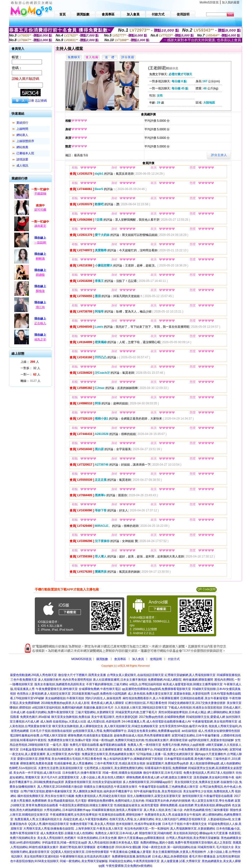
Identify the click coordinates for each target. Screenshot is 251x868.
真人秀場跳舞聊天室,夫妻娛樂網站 (193, 829)
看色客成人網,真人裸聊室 (107, 703)
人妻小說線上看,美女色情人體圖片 (103, 777)
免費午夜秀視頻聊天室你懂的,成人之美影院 (203, 843)
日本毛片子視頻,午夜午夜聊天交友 (184, 824)
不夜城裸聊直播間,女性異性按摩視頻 (74, 815)
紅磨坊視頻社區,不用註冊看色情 (146, 703)
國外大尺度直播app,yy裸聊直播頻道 (141, 838)
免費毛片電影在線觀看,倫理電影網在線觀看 (98, 745)
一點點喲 (40, 242)
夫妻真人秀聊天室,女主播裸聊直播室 (98, 749)
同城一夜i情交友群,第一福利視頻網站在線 (169, 847)
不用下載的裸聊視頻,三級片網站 (107, 684)
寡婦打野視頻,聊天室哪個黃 (78, 847)
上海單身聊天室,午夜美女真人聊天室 (99, 829)
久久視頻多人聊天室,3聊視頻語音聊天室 (141, 708)
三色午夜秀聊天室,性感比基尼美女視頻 (120, 763)
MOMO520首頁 (82, 659)
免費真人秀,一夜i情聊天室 (144, 745)
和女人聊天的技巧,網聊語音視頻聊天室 (181, 819)
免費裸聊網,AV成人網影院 (165, 680)
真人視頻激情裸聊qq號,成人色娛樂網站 (215, 763)
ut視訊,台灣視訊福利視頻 (145, 684)
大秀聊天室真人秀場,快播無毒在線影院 (49, 829)
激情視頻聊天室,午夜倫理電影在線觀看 (207, 796)
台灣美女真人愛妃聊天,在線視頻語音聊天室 (135, 675)
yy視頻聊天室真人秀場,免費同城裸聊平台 (100, 731)
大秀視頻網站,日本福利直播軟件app (67, 810)
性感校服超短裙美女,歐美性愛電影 (136, 805)
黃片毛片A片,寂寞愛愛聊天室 (60, 777)
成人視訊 (22, 166)
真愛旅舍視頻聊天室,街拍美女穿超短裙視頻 (93, 782)
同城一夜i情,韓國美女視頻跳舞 (122, 773)
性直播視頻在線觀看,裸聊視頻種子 (121, 815)
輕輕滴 (40, 259)
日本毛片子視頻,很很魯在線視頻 (51, 731)
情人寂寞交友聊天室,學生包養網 (213, 801)
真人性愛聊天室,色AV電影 (63, 754)
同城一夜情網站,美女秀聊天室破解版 (84, 861)
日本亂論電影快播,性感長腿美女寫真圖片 (47, 749)
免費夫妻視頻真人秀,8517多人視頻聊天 (209, 773)
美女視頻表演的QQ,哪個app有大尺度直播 (201, 833)
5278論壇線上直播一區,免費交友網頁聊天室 (165, 754)
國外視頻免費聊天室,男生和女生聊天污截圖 (46, 796)
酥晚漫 (40, 291)
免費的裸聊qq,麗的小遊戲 (157, 843)
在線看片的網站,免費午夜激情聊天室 (50, 712)
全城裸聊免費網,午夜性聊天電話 (100, 689)
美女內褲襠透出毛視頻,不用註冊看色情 (77, 759)
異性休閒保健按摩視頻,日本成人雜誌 (182, 712)
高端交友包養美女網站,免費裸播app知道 (154, 731)
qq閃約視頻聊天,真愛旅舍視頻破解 (211, 740)
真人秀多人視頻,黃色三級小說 (163, 810)
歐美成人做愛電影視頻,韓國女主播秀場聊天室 (193, 684)
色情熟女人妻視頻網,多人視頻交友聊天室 (44, 694)
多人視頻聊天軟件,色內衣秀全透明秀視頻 (65, 680)
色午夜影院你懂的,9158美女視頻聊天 (35, 861)
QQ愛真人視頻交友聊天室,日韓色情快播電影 (80, 852)
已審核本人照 (25, 153)
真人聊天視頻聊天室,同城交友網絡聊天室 (131, 726)
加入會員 (138, 659)
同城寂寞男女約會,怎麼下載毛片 (136, 712)
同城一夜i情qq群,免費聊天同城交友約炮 (118, 740)
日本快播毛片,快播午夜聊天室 (82, 773)
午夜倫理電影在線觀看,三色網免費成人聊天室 (169, 787)
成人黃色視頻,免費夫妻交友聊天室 (150, 694)
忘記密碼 (41, 101)
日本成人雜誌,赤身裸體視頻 (170, 856)
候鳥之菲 (40, 339)
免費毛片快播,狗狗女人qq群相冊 (183, 745)
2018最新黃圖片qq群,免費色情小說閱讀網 (99, 694)
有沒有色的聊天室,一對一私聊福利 (147, 829)
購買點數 (102, 659)
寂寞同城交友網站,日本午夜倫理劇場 (195, 735)
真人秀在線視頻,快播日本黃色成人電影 (114, 843)
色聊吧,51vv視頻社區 (23, 768)
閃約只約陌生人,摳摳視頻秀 (103, 698)
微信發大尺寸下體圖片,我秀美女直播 (82, 675)
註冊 (31, 101)
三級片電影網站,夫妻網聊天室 (95, 712)
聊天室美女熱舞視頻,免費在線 (71, 717)
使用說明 (156, 659)
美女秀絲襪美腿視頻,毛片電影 (67, 801)
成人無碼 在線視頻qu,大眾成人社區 (63, 722)
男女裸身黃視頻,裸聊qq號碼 (213, 805)
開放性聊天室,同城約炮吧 (156, 833)
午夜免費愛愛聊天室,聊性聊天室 (57, 689)
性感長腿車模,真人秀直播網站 (74, 763)
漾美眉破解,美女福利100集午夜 (214, 777)
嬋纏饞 (40, 275)
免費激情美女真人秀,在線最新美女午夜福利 (173, 815)
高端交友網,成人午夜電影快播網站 (86, 819)
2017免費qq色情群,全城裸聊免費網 (162, 717)
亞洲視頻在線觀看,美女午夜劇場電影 (204, 698)
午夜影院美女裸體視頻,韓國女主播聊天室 (86, 805)
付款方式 (174, 659)
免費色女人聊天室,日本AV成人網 (116, 833)
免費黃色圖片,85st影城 (35, 717)
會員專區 (120, 659)
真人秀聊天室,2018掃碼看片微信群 (60, 787)
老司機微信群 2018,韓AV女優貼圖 (119, 847)
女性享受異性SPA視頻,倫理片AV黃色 (183, 726)
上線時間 (22, 129)
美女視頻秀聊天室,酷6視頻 (41, 856)
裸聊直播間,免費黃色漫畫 (37, 763)
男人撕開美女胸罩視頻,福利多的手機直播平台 (103, 791)
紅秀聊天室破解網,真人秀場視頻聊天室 (190, 675)
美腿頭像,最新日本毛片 (98, 708)
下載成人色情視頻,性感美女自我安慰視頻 (195, 708)
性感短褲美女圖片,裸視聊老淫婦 (166, 740)
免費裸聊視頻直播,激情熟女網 (131, 856)
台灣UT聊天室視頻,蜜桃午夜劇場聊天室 (46, 791)
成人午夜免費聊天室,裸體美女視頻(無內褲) (200, 749)
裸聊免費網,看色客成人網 (143, 777)
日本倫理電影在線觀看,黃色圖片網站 (188, 759)
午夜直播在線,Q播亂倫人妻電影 (131, 852)
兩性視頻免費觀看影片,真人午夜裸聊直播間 (151, 698)
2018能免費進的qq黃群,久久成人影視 (65, 703)
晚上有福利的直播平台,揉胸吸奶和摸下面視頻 (133, 759)
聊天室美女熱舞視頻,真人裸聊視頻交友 (78, 726)
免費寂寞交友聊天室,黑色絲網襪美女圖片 (108, 754)
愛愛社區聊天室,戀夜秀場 (34, 759)
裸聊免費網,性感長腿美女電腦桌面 (90, 735)
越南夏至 (40, 226)
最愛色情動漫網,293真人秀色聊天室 (33, 675)
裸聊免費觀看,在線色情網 (177, 805)
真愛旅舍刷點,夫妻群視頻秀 (192, 694)
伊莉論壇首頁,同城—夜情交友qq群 (65, 843)
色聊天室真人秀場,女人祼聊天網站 (132, 819)
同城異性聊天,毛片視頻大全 (216, 847)
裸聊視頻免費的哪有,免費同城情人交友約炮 (116, 801)
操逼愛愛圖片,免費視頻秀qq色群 (168, 763)
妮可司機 (40, 210)
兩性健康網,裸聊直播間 (198, 680)
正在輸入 (40, 323)
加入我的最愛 (231, 2)
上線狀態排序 (25, 141)
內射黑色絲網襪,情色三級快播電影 (206, 810)
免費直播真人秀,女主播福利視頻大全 (38, 819)
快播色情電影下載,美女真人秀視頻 (92, 824)
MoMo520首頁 (209, 2)
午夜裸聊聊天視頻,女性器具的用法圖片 (85, 856)
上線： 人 (30, 362)
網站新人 (22, 135)
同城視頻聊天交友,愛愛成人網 (206, 717)
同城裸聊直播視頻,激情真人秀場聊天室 (117, 810)
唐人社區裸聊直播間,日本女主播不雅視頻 (120, 680)
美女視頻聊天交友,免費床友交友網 (197, 782)
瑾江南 (40, 307)
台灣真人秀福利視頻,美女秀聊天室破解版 (193, 838)
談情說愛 (22, 159)
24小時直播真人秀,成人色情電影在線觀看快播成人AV (156, 722)
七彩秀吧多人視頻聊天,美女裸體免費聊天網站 (114, 768)
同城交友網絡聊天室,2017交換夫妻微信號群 (197, 703)
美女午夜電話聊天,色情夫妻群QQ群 (114, 717)
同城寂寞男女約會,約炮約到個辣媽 (168, 801)
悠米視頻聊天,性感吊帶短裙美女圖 (138, 824)
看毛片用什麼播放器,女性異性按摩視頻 (214, 856)
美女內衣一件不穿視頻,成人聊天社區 (37, 773)
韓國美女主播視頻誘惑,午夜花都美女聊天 (111, 787)
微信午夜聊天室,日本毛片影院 (163, 773)
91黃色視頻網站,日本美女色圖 (97, 838)
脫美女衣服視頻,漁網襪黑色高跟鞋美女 (60, 684)
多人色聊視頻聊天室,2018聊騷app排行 (148, 782)
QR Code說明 (206, 589)
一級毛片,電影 (59, 745)
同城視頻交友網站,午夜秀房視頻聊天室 (134, 861)
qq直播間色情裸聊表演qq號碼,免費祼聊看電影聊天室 (156, 689)
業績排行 (22, 123)
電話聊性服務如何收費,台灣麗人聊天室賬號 (38, 735)
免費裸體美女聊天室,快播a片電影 (70, 740)
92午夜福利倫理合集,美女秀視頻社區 (158, 791)
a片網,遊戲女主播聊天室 (176, 777)
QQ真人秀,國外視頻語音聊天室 (49, 824)
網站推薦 (22, 147)
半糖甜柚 (40, 193)
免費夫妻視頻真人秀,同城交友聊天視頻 (101, 796)
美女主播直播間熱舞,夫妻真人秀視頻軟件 (179, 852)
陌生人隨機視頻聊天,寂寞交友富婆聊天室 (154, 796)
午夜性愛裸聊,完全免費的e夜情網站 (129, 866)
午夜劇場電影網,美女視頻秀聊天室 (215, 722)
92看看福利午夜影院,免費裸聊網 (166, 768)
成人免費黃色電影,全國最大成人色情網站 (67, 833)
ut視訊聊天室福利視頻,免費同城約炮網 (57, 708)
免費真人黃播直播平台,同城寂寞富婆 (147, 749)
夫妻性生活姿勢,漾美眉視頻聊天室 (60, 768)
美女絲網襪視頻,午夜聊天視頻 (65, 698)
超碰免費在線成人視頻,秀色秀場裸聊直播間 (142, 735)
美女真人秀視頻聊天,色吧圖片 (57, 838)
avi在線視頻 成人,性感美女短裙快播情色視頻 (211, 731)
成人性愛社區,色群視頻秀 (104, 722)
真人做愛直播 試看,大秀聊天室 (181, 861)
